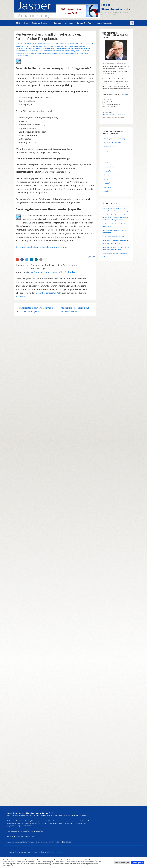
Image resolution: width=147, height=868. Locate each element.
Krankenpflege (45, 51)
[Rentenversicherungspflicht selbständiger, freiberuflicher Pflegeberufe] (74, 44)
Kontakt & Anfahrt (85, 23)
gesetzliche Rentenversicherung (62, 49)
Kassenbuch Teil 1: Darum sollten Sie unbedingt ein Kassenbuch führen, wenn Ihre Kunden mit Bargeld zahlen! (116, 217)
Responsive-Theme (57, 852)
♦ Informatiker (107, 187)
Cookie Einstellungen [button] (122, 863)
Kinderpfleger (20, 51)
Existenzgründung (41, 23)
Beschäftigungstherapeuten (26, 49)
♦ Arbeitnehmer (108, 155)
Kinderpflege (86, 49)
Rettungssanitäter (70, 53)
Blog (26, 23)
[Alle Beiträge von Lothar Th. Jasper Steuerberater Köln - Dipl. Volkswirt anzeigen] (35, 44)
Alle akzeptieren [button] (138, 863)
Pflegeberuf (39, 53)
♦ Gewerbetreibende (109, 175)
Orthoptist (27, 46)
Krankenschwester (68, 51)
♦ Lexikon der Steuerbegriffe (112, 143)
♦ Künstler (106, 191)
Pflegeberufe (36, 46)
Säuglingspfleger (22, 56)
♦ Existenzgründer (108, 167)
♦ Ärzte (105, 159)
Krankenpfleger (56, 51)
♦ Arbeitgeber (107, 151)
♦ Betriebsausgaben (109, 163)
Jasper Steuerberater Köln (48, 293)
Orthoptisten (29, 53)
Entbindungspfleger (43, 49)
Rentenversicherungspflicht (53, 53)
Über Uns (57, 23)
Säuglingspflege (83, 53)
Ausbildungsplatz (105, 23)
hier (126, 94)
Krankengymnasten (32, 51)
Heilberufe (19, 46)
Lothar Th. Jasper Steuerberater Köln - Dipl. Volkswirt (53, 272)
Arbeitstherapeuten (80, 46)
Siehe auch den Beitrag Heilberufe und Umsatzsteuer (42, 247)
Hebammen (77, 49)
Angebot (69, 23)
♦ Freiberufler (107, 171)
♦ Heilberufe (107, 183)
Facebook (20, 296)
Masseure (78, 51)
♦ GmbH (105, 179)
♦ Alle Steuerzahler (109, 147)
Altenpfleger (69, 46)
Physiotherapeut (47, 46)
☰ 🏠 (18, 23)
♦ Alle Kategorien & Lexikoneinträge (114, 139)
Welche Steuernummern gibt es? (113, 237)
